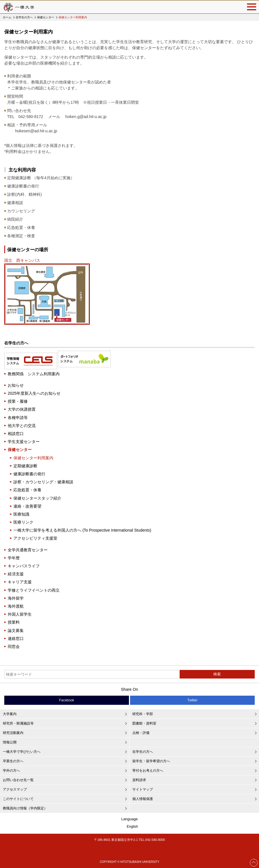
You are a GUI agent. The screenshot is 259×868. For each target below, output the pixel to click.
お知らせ (16, 385)
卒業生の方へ (13, 761)
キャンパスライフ (24, 566)
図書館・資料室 (144, 723)
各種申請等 (18, 418)
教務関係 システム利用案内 (34, 374)
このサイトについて (18, 799)
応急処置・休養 (27, 490)
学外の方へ (11, 771)
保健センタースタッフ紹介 (37, 498)
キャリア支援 (20, 582)
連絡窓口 (16, 638)
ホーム (7, 17)
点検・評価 (141, 733)
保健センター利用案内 (33, 458)
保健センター (46, 17)
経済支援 (16, 574)
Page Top (254, 863)
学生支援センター (24, 442)
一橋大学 (19, 7)
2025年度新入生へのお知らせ (34, 393)
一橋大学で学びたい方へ (22, 752)
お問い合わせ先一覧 (18, 780)
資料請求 (139, 780)
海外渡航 (16, 606)
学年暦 (14, 558)
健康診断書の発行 (29, 474)
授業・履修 (18, 401)
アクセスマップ (15, 789)
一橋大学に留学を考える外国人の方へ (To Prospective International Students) (82, 530)
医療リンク (23, 522)
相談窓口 (16, 434)
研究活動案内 (13, 733)
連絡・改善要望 (27, 506)
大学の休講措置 (22, 409)
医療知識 (21, 514)
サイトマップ (143, 789)
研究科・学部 (143, 714)
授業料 (14, 622)
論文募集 (16, 630)
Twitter (192, 700)
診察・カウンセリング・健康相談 (43, 482)
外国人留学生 (20, 614)
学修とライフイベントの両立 (34, 590)
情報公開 (10, 742)
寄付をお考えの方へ (148, 771)
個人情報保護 (143, 799)
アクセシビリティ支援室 (35, 538)
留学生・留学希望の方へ (151, 761)
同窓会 (14, 646)
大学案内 (10, 714)
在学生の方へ (24, 17)
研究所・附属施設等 (18, 723)
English (132, 827)
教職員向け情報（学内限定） (25, 808)
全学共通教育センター (28, 550)
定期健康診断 (25, 466)
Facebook (67, 700)
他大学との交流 (22, 426)
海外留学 (16, 598)
